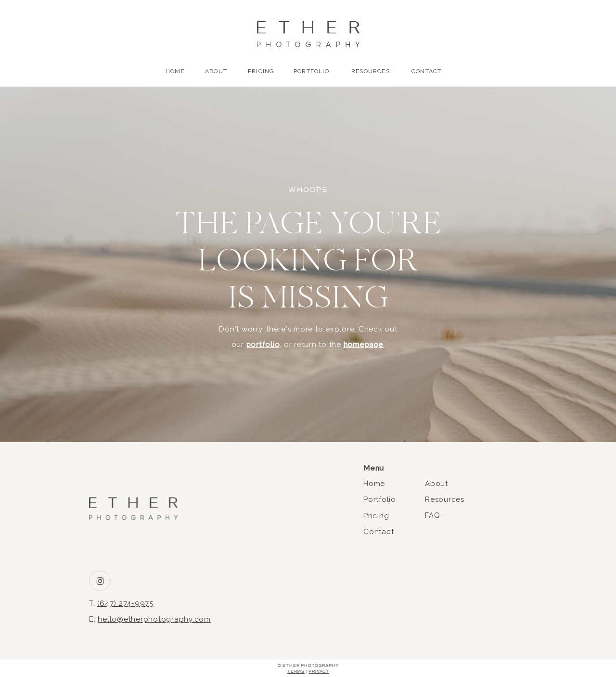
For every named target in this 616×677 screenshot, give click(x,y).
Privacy (319, 671)
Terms (296, 671)
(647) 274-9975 (125, 603)
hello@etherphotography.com (154, 619)
